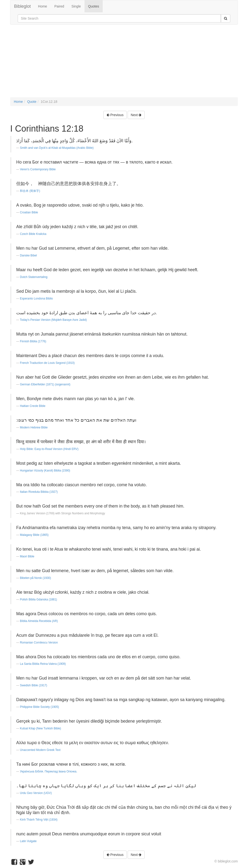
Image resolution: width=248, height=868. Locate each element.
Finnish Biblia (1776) (33, 341)
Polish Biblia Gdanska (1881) (38, 599)
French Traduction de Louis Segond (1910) (47, 363)
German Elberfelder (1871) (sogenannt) (45, 384)
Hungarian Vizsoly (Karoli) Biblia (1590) (45, 471)
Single (76, 6)
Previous (115, 115)
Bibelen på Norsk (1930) (35, 578)
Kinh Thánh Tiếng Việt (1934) (39, 820)
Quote (32, 102)
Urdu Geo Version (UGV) (36, 793)
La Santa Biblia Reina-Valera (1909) (43, 664)
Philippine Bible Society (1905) (39, 707)
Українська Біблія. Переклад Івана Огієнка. (49, 771)
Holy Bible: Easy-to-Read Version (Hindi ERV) (49, 449)
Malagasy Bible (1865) (34, 535)
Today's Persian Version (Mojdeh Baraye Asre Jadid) (53, 320)
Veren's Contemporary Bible (38, 169)
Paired (59, 6)
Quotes (94, 6)
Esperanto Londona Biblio (36, 299)
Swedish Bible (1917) (33, 685)
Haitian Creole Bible (33, 406)
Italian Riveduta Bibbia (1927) (39, 492)
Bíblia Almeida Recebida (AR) (39, 621)
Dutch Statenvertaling (34, 277)
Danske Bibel (28, 255)
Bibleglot (22, 6)
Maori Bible (27, 556)
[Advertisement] (124, 63)
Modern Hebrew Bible (34, 427)
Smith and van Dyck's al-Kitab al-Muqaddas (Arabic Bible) (57, 148)
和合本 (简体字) (30, 191)
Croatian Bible (29, 212)
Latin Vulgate (28, 841)
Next (136, 115)
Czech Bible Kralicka (33, 234)
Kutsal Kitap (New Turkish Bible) (40, 728)
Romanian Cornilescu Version (39, 643)
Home (43, 6)
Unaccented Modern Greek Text (40, 750)
